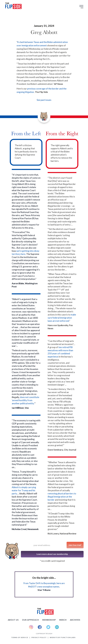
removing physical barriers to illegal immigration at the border (62, 497)
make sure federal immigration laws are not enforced (62, 318)
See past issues (44, 100)
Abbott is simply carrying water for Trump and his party (24, 490)
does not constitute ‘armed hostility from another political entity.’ (25, 400)
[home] (13, 6)
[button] (82, 8)
